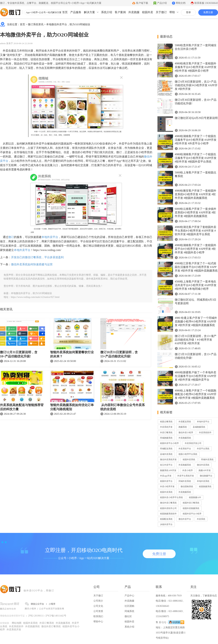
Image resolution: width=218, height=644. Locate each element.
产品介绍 (162, 3)
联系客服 (206, 3)
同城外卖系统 (207, 460)
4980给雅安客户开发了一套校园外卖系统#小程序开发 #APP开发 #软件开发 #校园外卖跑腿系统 (196, 194)
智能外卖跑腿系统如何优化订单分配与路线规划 (72, 407)
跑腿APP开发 (205, 470)
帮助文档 (181, 3)
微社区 (128, 616)
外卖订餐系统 (166, 433)
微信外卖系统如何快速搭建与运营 (32, 264)
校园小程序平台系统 (188, 454)
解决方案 (89, 12)
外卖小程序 (188, 470)
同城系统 (129, 611)
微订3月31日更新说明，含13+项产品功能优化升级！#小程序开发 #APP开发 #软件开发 (196, 340)
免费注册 (208, 12)
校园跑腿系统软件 (168, 514)
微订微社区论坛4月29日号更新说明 (196, 118)
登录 (188, 12)
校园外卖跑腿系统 (191, 508)
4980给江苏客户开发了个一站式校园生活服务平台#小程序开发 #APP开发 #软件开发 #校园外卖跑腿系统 (196, 267)
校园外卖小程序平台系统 (171, 497)
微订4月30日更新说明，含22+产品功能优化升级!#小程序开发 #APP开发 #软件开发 (196, 85)
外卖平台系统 (203, 449)
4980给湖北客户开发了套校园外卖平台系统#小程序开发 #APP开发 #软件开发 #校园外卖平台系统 (196, 231)
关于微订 (161, 12)
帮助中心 (98, 622)
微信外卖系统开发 (168, 460)
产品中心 (129, 596)
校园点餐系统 (166, 422)
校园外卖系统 (189, 460)
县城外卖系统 (166, 454)
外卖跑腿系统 (185, 438)
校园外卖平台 (166, 481)
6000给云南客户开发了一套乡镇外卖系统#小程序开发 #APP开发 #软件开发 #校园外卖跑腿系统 (196, 212)
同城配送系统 (166, 449)
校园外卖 (148, 12)
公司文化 (98, 606)
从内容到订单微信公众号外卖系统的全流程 (123, 407)
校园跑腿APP (195, 497)
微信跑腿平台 (206, 476)
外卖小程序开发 (167, 487)
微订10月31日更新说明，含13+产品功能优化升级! (119, 354)
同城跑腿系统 (166, 438)
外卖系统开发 (166, 427)
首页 (65, 12)
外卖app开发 (166, 476)
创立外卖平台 (166, 465)
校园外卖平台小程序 (169, 443)
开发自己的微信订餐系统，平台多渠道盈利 (37, 257)
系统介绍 (107, 12)
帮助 (172, 12)
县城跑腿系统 (199, 427)
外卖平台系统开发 (186, 476)
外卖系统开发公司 (193, 443)
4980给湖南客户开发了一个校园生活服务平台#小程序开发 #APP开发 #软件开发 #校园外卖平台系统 (196, 158)
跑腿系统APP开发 (168, 470)
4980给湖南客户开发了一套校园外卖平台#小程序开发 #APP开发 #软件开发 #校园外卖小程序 (196, 249)
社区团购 (129, 606)
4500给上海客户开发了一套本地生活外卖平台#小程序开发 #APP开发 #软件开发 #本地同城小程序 (196, 285)
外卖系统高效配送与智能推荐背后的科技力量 (22, 407)
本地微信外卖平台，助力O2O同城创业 (68, 24)
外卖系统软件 (205, 433)
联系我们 (98, 616)
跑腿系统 (183, 427)
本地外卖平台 (50, 237)
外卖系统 (201, 519)
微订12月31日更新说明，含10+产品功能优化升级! (19, 354)
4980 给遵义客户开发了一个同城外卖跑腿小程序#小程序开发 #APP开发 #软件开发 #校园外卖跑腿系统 (196, 321)
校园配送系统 (166, 519)
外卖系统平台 (185, 449)
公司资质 (98, 611)
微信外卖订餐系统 (168, 503)
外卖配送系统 (185, 422)
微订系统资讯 (36, 24)
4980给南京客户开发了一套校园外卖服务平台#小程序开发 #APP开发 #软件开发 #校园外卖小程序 (196, 67)
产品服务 (76, 12)
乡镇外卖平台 (166, 524)
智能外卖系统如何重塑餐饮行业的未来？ (72, 354)
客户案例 (120, 12)
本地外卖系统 (203, 481)
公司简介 (98, 601)
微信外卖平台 (185, 519)
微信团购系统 (187, 487)
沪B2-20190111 (36, 616)
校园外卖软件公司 (168, 508)
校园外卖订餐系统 (191, 503)
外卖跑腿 (134, 12)
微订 (11, 237)
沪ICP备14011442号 (56, 616)
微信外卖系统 (203, 465)
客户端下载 (142, 3)
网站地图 (17, 623)
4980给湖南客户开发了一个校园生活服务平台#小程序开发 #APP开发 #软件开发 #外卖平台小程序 (196, 140)
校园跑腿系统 (205, 487)
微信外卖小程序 (186, 433)
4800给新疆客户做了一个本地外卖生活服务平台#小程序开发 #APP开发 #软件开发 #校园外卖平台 (196, 376)
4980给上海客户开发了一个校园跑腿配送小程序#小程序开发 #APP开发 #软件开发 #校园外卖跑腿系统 (196, 394)
